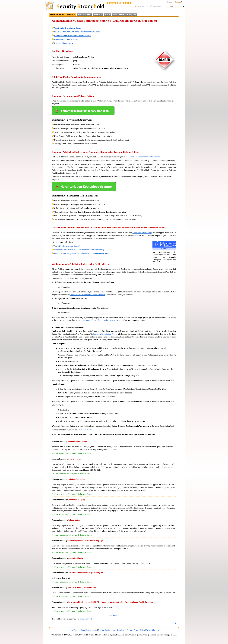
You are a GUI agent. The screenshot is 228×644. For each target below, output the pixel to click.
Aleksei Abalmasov (85, 430)
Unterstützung (91, 630)
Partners (98, 14)
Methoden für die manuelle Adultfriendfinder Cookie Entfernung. (79, 250)
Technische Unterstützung (142, 233)
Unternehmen (84, 14)
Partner (77, 630)
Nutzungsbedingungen (107, 630)
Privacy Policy (139, 630)
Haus (71, 630)
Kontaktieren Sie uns (125, 630)
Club (107, 14)
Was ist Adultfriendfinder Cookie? (67, 246)
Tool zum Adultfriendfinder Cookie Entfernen (144, 157)
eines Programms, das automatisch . (82, 254)
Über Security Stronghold (125, 14)
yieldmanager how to (85, 619)
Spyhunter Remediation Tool (104, 334)
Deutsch (179, 2)
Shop (83, 630)
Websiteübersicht (153, 630)
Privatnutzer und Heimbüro (62, 14)
